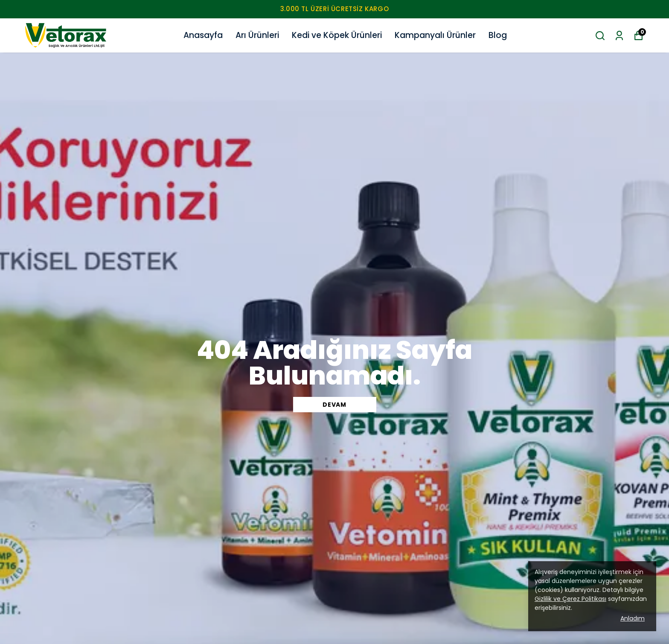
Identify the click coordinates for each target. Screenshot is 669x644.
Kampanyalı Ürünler (435, 35)
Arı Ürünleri (257, 35)
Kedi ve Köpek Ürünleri (337, 35)
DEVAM (334, 405)
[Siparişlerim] (619, 36)
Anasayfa (203, 35)
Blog (498, 35)
